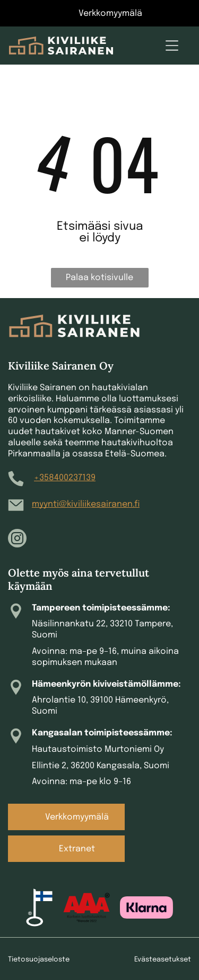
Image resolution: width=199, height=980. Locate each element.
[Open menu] (172, 46)
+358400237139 (65, 478)
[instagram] (17, 540)
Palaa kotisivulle (99, 278)
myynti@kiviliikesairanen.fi (86, 504)
